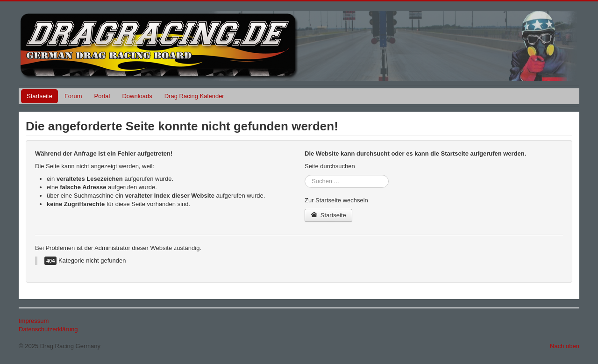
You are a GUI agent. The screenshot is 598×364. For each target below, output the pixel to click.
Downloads (137, 96)
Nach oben (565, 346)
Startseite (39, 96)
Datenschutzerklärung (48, 329)
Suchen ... (305, 175)
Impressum (34, 321)
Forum (73, 96)
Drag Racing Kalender (194, 96)
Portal (102, 96)
